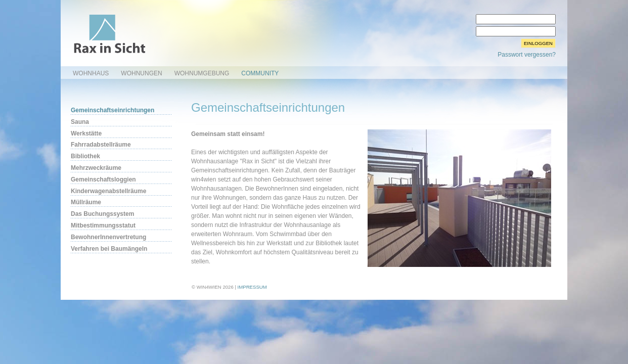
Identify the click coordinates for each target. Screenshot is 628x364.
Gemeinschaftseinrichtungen (113, 110)
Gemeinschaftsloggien (103, 179)
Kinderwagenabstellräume (108, 191)
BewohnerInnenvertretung (108, 237)
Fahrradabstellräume (101, 145)
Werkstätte (86, 133)
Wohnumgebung (202, 73)
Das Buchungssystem (102, 214)
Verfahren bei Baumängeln (109, 249)
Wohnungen (141, 73)
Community (260, 73)
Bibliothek (85, 156)
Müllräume (86, 202)
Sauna (80, 122)
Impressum (252, 287)
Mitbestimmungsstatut (103, 225)
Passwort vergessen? (527, 55)
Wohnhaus (91, 73)
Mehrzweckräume (96, 168)
